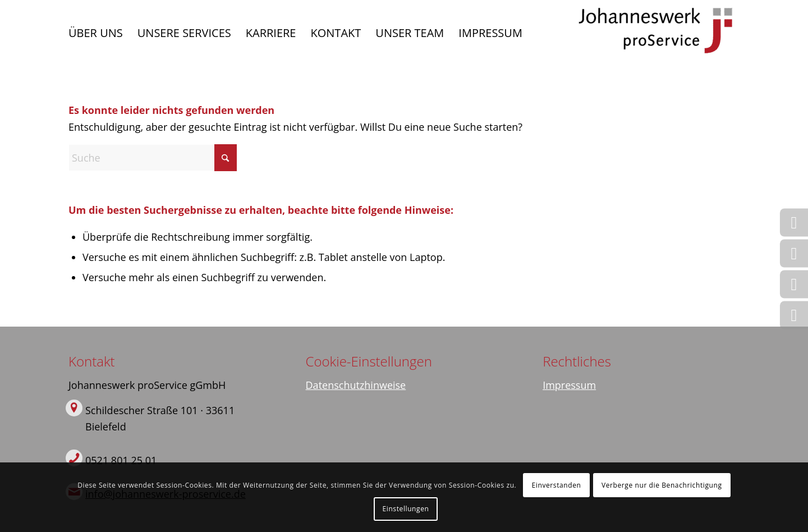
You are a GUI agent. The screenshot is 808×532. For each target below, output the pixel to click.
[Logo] (655, 33)
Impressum (569, 385)
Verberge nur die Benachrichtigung (662, 485)
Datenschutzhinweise (356, 385)
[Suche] (153, 158)
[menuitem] (96, 33)
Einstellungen (406, 509)
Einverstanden (557, 485)
